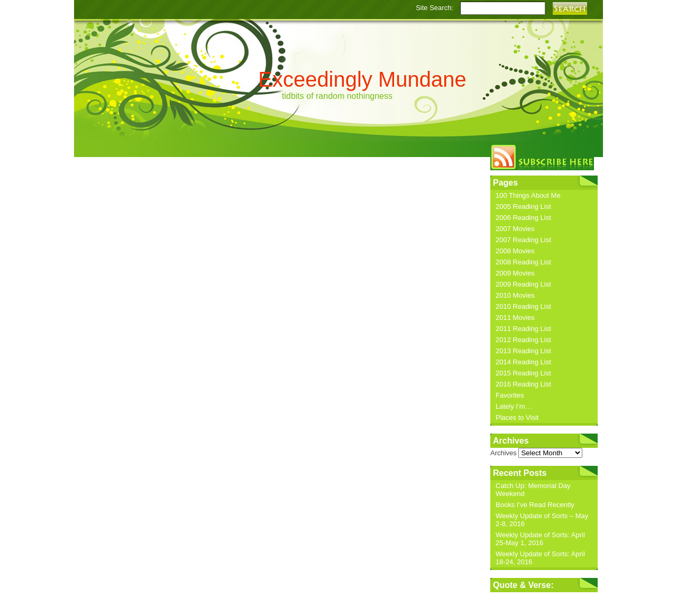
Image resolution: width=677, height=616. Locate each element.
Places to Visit (517, 417)
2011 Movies (515, 318)
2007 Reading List (523, 240)
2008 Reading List (523, 262)
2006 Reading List (523, 218)
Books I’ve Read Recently (535, 505)
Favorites (510, 395)
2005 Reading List (523, 206)
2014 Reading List (523, 362)
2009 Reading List (523, 284)
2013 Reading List (523, 351)
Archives (504, 453)
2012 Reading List (523, 340)
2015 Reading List (523, 373)
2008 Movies (515, 251)
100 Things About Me (528, 195)
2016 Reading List (523, 384)
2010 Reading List (523, 306)
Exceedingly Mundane (362, 79)
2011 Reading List (523, 329)
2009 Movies (515, 273)
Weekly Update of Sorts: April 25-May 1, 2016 (540, 539)
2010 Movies (515, 295)
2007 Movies (515, 229)
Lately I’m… (514, 406)
